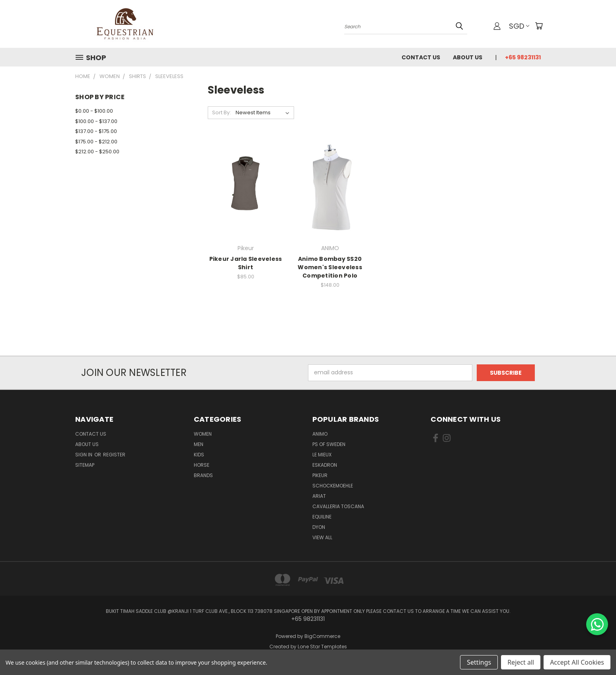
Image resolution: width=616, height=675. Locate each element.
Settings (479, 662)
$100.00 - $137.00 (96, 121)
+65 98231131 (523, 57)
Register (114, 455)
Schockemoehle (333, 486)
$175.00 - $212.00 (96, 142)
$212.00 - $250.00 (97, 152)
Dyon (319, 527)
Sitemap (85, 465)
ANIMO (320, 434)
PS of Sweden (329, 444)
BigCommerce (322, 636)
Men (199, 444)
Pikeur (320, 475)
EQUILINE (322, 517)
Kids (199, 455)
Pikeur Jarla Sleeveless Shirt (246, 263)
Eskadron (325, 465)
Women (203, 434)
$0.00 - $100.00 (94, 111)
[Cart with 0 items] (539, 26)
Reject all (521, 662)
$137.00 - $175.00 (96, 131)
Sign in (84, 455)
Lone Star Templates (322, 647)
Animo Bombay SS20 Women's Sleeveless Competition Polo (330, 267)
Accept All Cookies (577, 662)
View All (322, 537)
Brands (203, 475)
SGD (519, 26)
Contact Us (421, 57)
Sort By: (221, 112)
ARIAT (319, 496)
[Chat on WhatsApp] (597, 624)
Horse (202, 465)
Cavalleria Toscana (338, 506)
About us (468, 57)
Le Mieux (322, 455)
